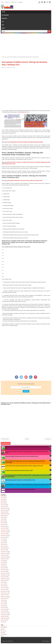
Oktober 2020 (4, 616)
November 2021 (4, 593)
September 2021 (4, 597)
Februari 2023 (4, 570)
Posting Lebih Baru (5, 439)
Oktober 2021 (4, 595)
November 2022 (4, 575)
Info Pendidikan (5, 15)
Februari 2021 (4, 609)
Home (4, 12)
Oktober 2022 (4, 577)
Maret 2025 (3, 525)
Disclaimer (20, 2)
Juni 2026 (3, 498)
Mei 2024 (3, 543)
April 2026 (3, 501)
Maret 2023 (3, 568)
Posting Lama (48, 439)
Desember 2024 (4, 530)
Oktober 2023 (4, 555)
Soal (3, 22)
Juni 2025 (3, 519)
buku (3, 629)
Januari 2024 (4, 550)
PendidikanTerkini (10, 641)
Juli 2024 (3, 539)
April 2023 (3, 566)
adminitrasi (4, 628)
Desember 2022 (4, 573)
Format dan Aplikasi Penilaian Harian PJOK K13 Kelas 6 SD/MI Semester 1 (22, 456)
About (3, 2)
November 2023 (4, 553)
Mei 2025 (3, 521)
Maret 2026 (3, 503)
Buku (3, 25)
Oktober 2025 (4, 512)
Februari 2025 (4, 526)
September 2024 (4, 535)
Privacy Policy (14, 2)
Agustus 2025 (4, 516)
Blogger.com (48, 641)
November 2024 (4, 532)
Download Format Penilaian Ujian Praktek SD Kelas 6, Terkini (19, 471)
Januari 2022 (4, 589)
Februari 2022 (4, 588)
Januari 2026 (4, 507)
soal (14, 67)
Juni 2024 (3, 541)
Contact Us (7, 2)
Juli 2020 (3, 622)
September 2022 (4, 579)
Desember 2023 (4, 552)
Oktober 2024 (4, 534)
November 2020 (4, 615)
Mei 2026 (3, 499)
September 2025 (4, 514)
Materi (3, 28)
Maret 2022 (3, 586)
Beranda (27, 439)
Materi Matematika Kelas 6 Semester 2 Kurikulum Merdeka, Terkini (20, 480)
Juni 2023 (3, 562)
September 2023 (4, 557)
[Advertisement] (26, 44)
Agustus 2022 (4, 580)
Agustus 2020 (4, 620)
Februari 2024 (4, 548)
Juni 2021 (3, 602)
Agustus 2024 (4, 537)
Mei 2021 (3, 604)
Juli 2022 (3, 582)
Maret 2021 (3, 607)
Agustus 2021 (4, 598)
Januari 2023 (4, 571)
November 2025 (4, 510)
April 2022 (3, 584)
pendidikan (4, 634)
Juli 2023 (3, 561)
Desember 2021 (4, 591)
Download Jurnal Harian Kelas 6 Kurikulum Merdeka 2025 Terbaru (20, 489)
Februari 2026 (4, 505)
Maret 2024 (3, 546)
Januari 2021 (4, 611)
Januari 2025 (4, 528)
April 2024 (3, 544)
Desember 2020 (4, 613)
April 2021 (3, 606)
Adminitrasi (4, 18)
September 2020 (4, 618)
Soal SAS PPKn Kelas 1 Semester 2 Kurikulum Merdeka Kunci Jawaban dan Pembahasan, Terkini (27, 485)
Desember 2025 (4, 508)
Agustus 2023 (4, 559)
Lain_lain (4, 631)
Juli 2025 (3, 517)
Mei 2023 (3, 564)
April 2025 (3, 523)
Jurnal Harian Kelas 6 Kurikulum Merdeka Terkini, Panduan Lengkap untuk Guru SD (24, 466)
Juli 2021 (3, 600)
